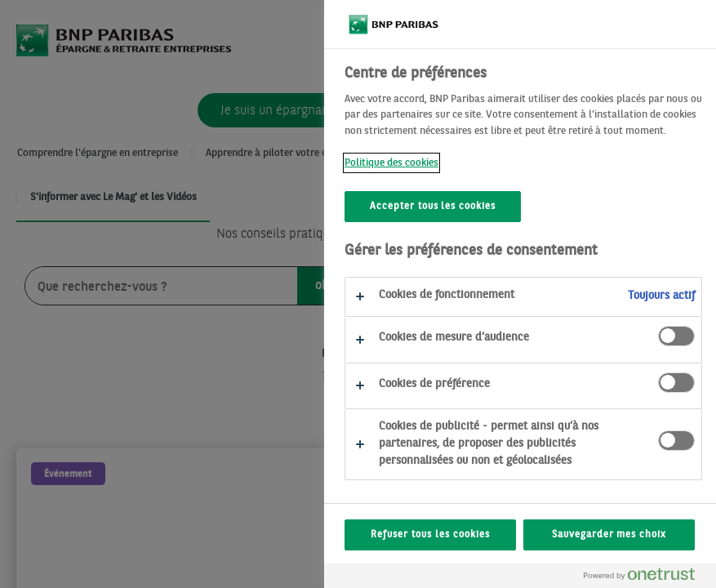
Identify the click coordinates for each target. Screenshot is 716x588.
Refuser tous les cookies (430, 535)
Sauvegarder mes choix (609, 535)
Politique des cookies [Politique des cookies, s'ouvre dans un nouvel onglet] (391, 163)
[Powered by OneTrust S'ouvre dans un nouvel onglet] (646, 578)
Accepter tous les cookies (433, 207)
